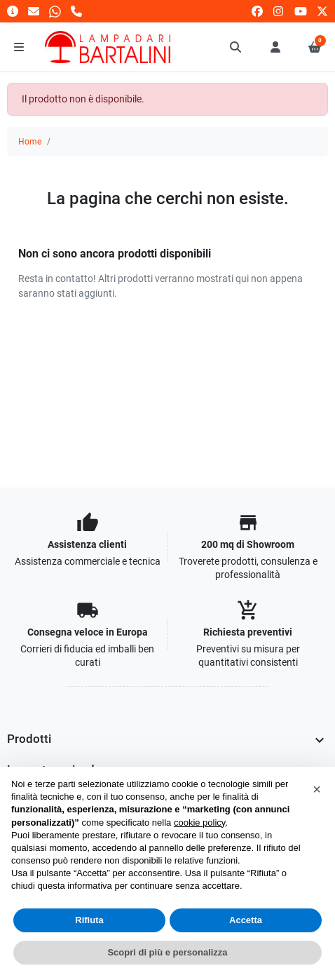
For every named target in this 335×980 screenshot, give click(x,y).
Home (30, 142)
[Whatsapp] (55, 11)
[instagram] (279, 11)
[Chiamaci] (76, 11)
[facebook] (257, 11)
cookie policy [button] (199, 823)
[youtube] (301, 11)
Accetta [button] (246, 920)
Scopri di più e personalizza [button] (167, 952)
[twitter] (322, 11)
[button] (236, 47)
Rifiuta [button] (89, 920)
